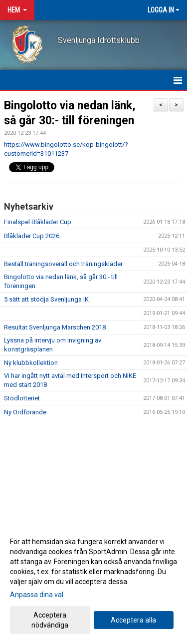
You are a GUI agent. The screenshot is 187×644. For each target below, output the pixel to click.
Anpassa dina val (37, 595)
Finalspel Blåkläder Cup (38, 222)
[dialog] (93, 583)
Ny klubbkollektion (31, 363)
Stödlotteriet (22, 398)
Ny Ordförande (25, 412)
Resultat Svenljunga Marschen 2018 (55, 327)
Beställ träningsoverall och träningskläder (63, 264)
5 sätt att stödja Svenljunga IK (46, 299)
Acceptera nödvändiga (50, 620)
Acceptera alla (133, 620)
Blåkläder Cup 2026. (32, 236)
